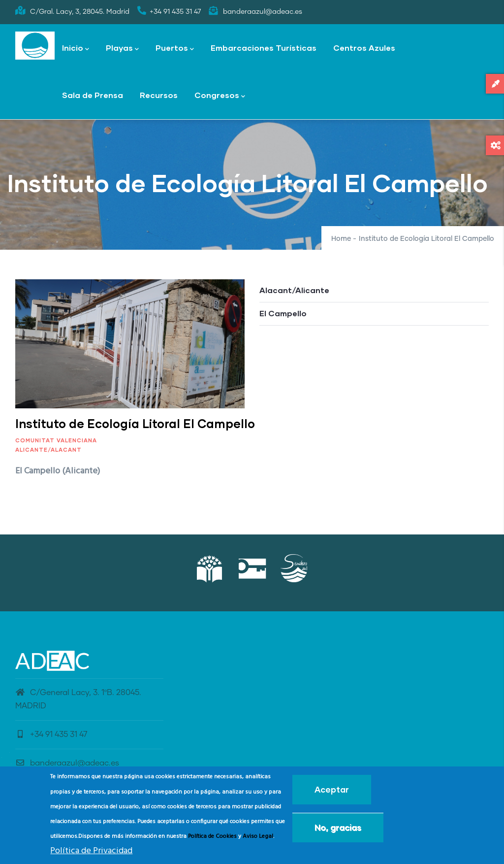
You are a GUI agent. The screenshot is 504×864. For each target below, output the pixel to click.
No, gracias (338, 827)
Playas (122, 49)
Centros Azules (364, 48)
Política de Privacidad (91, 851)
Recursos (159, 95)
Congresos (220, 96)
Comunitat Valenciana (56, 440)
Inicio (76, 49)
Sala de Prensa (93, 95)
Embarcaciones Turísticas (264, 48)
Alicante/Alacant (48, 449)
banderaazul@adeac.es (67, 763)
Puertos (175, 49)
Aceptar (332, 789)
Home (341, 239)
